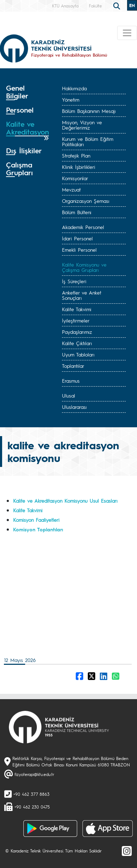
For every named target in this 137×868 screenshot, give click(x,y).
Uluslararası (74, 407)
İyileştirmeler (76, 320)
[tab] (27, 92)
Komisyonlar (75, 178)
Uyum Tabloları (78, 354)
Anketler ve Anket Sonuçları (82, 295)
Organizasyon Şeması (86, 201)
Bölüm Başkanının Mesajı (89, 111)
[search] (118, 5)
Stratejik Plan (76, 155)
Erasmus (71, 381)
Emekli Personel (79, 250)
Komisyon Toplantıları (38, 529)
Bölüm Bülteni (77, 212)
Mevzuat (71, 189)
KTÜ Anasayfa (65, 6)
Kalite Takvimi (77, 309)
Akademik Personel (83, 227)
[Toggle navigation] (127, 33)
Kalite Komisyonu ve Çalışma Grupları (84, 267)
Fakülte (95, 6)
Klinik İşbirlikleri (79, 167)
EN (132, 5)
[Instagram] (127, 851)
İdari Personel (77, 238)
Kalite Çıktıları (77, 343)
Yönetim (71, 99)
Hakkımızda (74, 88)
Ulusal (68, 395)
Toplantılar (73, 366)
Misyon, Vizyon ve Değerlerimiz (82, 125)
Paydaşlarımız (77, 332)
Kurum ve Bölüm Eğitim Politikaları (88, 141)
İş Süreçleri (74, 281)
